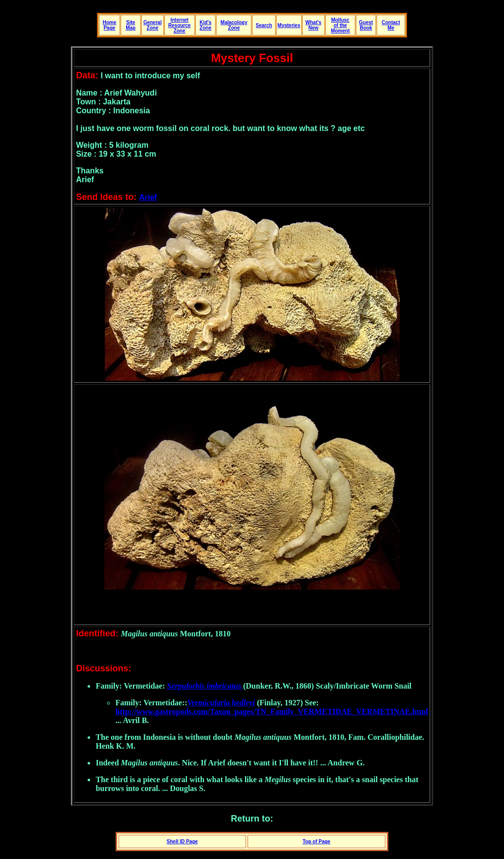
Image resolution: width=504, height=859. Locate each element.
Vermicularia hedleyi (221, 703)
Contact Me (391, 25)
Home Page (109, 25)
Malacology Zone (234, 25)
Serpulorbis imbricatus (204, 686)
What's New (314, 25)
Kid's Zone (205, 25)
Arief (148, 197)
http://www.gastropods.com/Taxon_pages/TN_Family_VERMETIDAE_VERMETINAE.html (271, 711)
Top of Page (316, 842)
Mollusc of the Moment (340, 25)
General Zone (152, 25)
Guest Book (366, 25)
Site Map (130, 25)
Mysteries (289, 25)
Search (264, 25)
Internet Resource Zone (180, 25)
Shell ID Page (182, 842)
